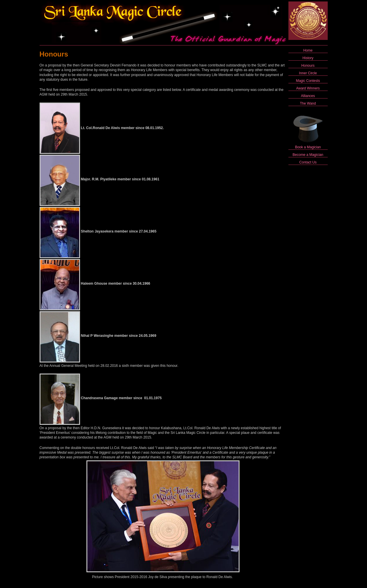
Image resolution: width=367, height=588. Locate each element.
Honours (308, 66)
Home (308, 50)
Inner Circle (308, 73)
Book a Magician (308, 147)
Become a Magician (308, 155)
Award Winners (308, 88)
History (308, 58)
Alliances (308, 96)
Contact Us (308, 162)
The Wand (308, 103)
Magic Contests (308, 81)
